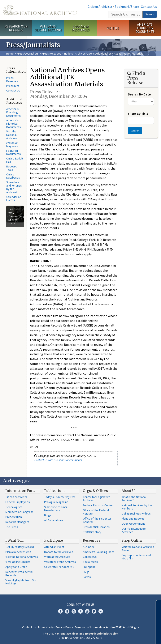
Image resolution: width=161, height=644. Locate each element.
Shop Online (132, 540)
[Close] (156, 605)
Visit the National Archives (12, 135)
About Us (129, 491)
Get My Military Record (20, 547)
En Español (90, 567)
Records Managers (17, 522)
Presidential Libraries (96, 527)
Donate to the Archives (59, 552)
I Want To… (15, 540)
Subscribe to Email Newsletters (56, 509)
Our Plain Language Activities (134, 530)
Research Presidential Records (19, 573)
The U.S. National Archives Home (40, 10)
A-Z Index (89, 547)
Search (150, 14)
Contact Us (149, 7)
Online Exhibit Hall (15, 160)
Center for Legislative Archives (97, 499)
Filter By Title (138, 114)
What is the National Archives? (134, 499)
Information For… (20, 491)
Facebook (60, 611)
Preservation (14, 517)
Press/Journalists (28, 54)
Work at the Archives (57, 557)
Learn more (124, 636)
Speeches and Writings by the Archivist (14, 187)
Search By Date (139, 94)
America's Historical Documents (14, 124)
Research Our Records (16, 28)
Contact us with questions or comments (58, 460)
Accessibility (46, 627)
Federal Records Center (98, 505)
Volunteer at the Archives (60, 562)
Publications (55, 491)
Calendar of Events (14, 199)
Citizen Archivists (100, 7)
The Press (12, 527)
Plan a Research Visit (18, 552)
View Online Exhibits (18, 562)
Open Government (133, 524)
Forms (87, 577)
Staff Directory (92, 532)
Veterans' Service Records (48, 28)
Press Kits (13, 86)
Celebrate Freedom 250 (59, 567)
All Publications (54, 520)
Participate (54, 540)
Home (10, 54)
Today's (60, 497)
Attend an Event (54, 547)
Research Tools (12, 168)
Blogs (48, 515)
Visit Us (113, 28)
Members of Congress (19, 512)
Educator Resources (80, 28)
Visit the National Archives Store (138, 549)
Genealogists (14, 507)
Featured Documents (14, 152)
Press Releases (51, 54)
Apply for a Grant (16, 567)
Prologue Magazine (56, 502)
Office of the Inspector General (97, 520)
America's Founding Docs (99, 552)
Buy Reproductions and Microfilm (136, 557)
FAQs (86, 572)
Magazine (12, 144)
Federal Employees (18, 502)
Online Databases (13, 176)
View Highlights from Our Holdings (21, 582)
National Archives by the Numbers (137, 507)
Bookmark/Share (127, 7)
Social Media (91, 562)
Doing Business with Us (136, 513)
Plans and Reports (133, 519)
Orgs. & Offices (95, 491)
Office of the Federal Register (96, 512)
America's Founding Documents (145, 28)
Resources (92, 540)
